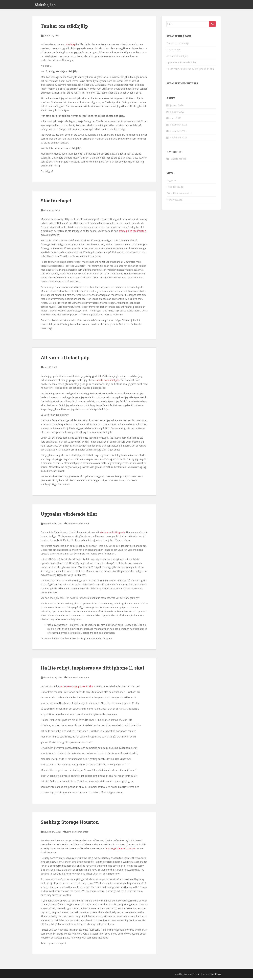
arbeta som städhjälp (108, 382)
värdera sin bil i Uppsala (112, 535)
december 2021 (178, 133)
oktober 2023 (177, 114)
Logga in (171, 182)
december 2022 (178, 127)
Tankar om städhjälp (64, 28)
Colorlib (196, 977)
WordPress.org (174, 202)
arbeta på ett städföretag (132, 233)
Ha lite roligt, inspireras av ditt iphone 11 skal (92, 670)
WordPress (216, 977)
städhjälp (71, 47)
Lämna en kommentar (78, 526)
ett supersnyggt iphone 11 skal (77, 688)
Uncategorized (179, 161)
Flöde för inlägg (175, 189)
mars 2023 (176, 120)
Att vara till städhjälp (65, 360)
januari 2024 (177, 107)
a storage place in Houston (120, 850)
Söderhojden (45, 6)
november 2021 (179, 140)
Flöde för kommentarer (179, 195)
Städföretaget (56, 203)
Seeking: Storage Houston (70, 824)
